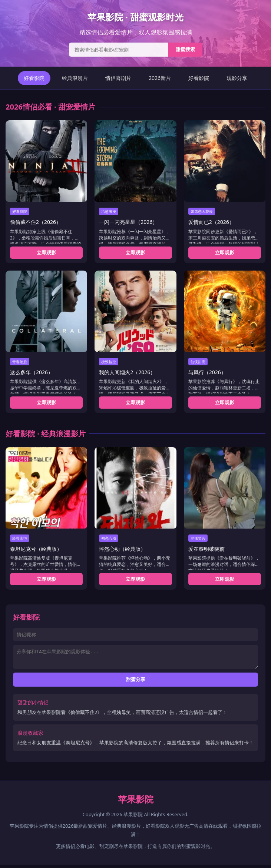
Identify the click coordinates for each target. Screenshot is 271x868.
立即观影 (46, 252)
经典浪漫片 (75, 78)
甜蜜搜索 (185, 49)
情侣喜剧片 (118, 78)
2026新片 (160, 78)
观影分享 (237, 78)
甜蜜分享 (136, 683)
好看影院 (34, 78)
